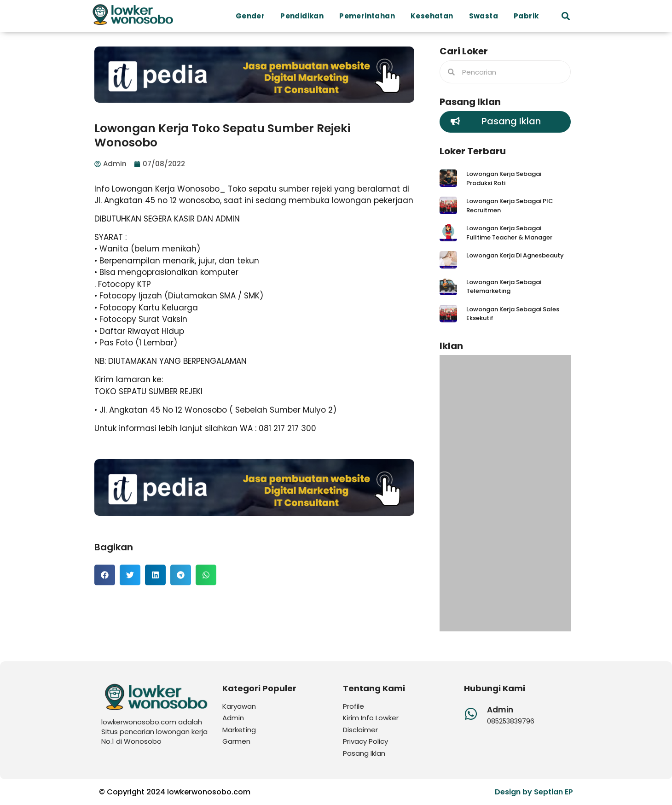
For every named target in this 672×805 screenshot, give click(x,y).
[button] (566, 16)
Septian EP (553, 792)
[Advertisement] (505, 493)
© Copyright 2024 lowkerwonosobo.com (175, 792)
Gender (252, 16)
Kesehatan (434, 16)
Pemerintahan (369, 16)
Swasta (486, 16)
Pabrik (528, 16)
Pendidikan (304, 16)
